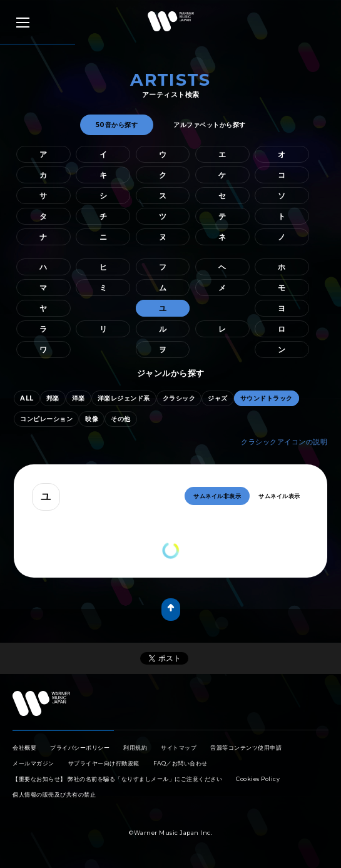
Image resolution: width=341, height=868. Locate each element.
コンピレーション (46, 419)
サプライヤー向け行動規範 (104, 763)
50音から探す (117, 125)
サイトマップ (179, 748)
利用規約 (135, 748)
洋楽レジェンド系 (124, 398)
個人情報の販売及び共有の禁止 (54, 794)
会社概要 (24, 748)
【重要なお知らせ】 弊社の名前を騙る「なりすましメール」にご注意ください (117, 779)
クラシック (179, 398)
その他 (121, 419)
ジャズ (218, 398)
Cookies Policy (258, 779)
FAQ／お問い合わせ (181, 763)
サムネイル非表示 (217, 496)
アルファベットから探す (210, 125)
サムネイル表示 (279, 496)
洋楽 (79, 398)
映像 (92, 419)
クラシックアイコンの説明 (284, 442)
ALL (27, 398)
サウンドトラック (267, 398)
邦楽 (53, 398)
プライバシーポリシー (80, 748)
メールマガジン (33, 763)
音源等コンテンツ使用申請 (246, 748)
